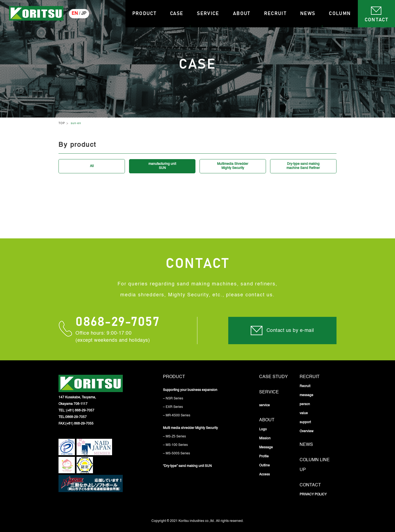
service (269, 392)
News (308, 14)
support (305, 422)
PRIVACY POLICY (313, 495)
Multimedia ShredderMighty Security (233, 166)
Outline (264, 466)
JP (84, 14)
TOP (62, 123)
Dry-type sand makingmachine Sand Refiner (303, 166)
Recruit (275, 14)
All (92, 166)
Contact (376, 20)
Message (266, 448)
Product (144, 14)
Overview (307, 431)
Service (208, 14)
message (306, 395)
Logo (263, 429)
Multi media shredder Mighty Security (190, 428)
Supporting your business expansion (190, 390)
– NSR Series (173, 399)
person (305, 404)
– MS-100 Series (175, 445)
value (304, 413)
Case (177, 14)
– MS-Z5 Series (174, 437)
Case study (273, 377)
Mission (265, 439)
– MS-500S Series (176, 454)
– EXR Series (173, 407)
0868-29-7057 (117, 322)
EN (75, 14)
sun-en (76, 123)
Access (264, 475)
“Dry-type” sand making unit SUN (187, 466)
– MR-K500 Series (177, 416)
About (242, 14)
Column (340, 14)
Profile (264, 457)
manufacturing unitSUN (162, 166)
